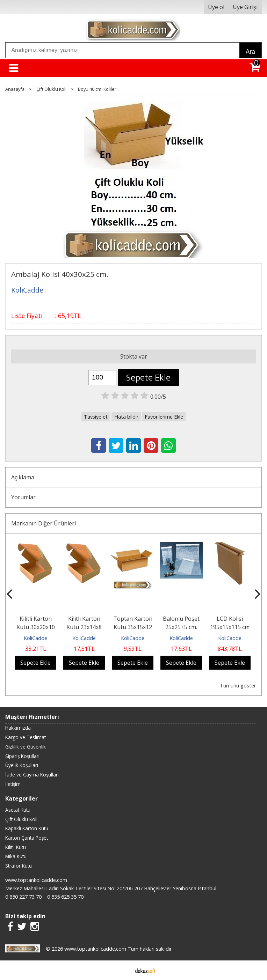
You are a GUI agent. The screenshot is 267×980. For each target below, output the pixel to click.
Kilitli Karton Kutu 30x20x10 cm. (36, 627)
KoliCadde (35, 638)
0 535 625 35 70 (65, 897)
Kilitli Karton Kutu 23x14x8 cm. (84, 627)
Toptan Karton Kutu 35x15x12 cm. (133, 627)
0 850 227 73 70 (23, 897)
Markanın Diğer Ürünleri (44, 523)
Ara (250, 52)
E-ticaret (122, 970)
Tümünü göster (238, 686)
